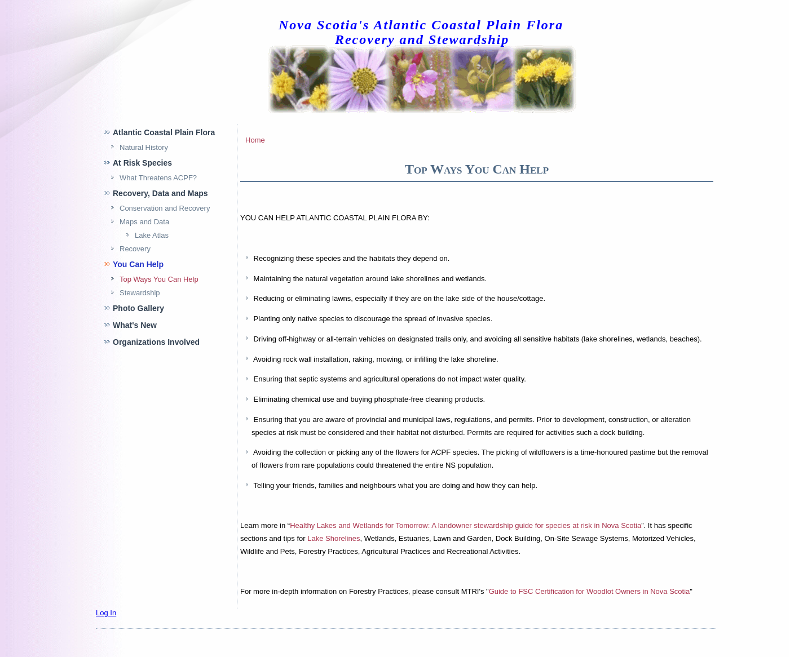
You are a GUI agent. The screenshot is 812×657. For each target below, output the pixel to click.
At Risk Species (142, 163)
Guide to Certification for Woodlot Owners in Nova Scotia (590, 591)
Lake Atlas (152, 235)
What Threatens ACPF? (158, 178)
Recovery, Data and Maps (160, 193)
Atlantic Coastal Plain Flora (164, 132)
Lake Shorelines (334, 538)
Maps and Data (144, 222)
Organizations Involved (156, 342)
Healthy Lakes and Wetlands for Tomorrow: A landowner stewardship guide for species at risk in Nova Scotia (465, 525)
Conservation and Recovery (165, 208)
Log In (106, 613)
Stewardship (140, 293)
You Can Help (138, 264)
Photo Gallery (138, 308)
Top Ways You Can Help (159, 279)
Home (255, 140)
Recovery (135, 249)
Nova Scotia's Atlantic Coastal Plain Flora (421, 25)
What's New (135, 325)
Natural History (144, 147)
